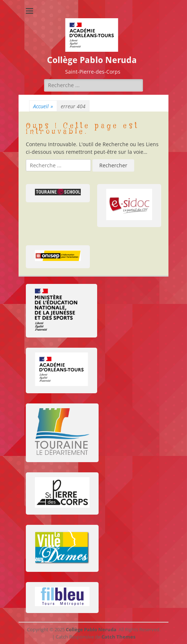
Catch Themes (118, 637)
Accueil (43, 106)
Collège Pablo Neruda (92, 60)
